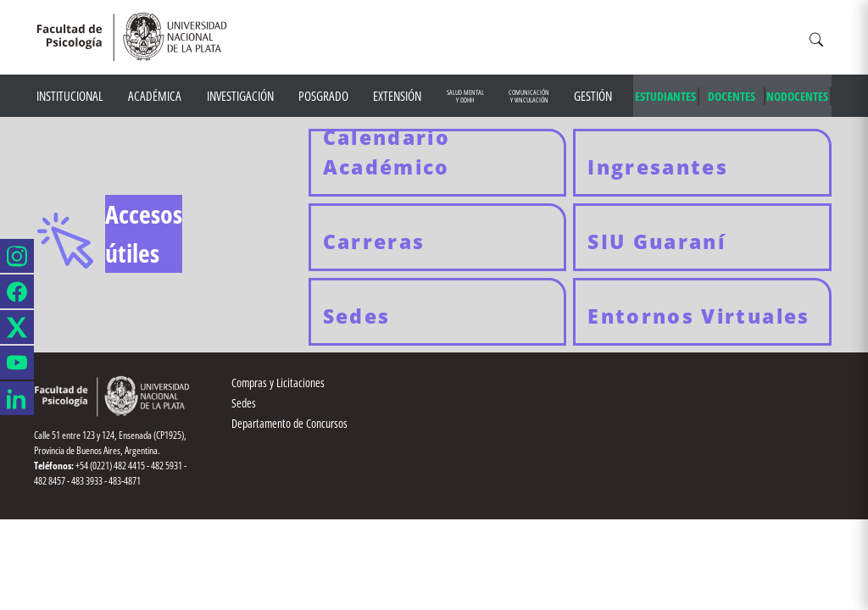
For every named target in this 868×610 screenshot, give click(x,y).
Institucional (70, 96)
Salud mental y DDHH (465, 96)
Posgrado (323, 96)
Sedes (244, 403)
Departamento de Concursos (289, 423)
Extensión (397, 96)
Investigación (240, 96)
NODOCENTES (797, 96)
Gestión (593, 96)
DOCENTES (732, 96)
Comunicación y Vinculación (529, 96)
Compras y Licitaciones (278, 383)
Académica (155, 96)
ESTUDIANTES (665, 96)
